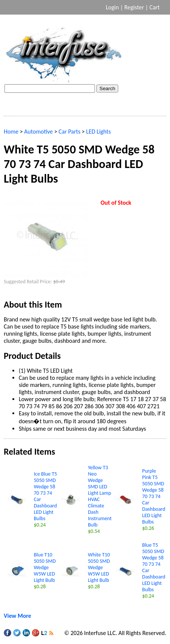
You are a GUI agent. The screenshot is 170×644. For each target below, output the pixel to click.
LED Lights (98, 132)
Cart (155, 7)
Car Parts (69, 132)
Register (134, 7)
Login (112, 7)
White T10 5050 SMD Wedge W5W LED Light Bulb (99, 567)
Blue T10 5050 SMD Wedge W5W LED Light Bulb (45, 567)
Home (11, 132)
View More (17, 616)
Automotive (38, 132)
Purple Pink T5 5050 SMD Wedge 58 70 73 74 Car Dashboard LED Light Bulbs (154, 496)
